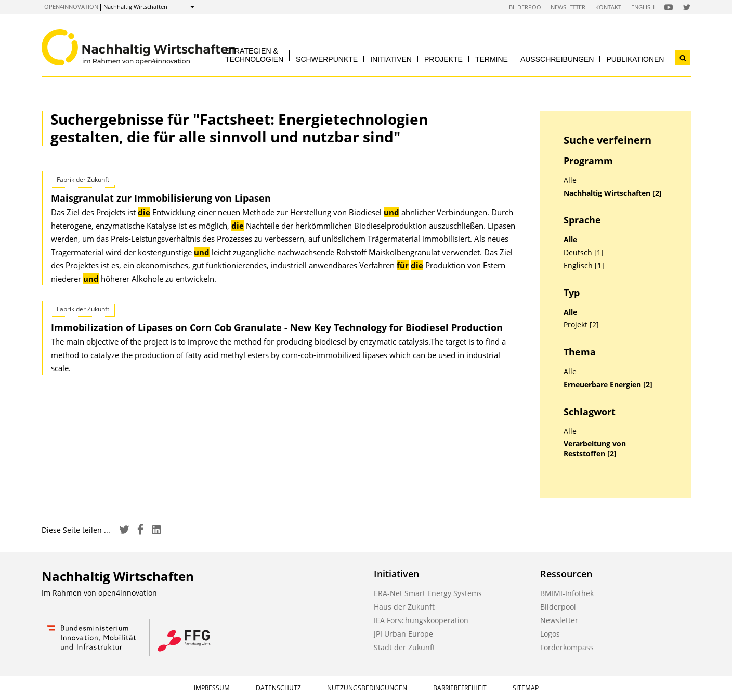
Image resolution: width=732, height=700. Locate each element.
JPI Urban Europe (403, 634)
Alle (570, 180)
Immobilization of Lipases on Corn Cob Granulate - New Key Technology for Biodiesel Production (277, 327)
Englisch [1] (584, 266)
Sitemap (526, 688)
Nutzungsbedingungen (367, 688)
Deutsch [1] (584, 253)
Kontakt (608, 7)
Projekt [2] (581, 325)
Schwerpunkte (327, 59)
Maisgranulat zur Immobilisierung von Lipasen (161, 198)
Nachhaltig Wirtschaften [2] (613, 193)
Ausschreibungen (557, 59)
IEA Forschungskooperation (421, 620)
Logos (550, 634)
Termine (492, 59)
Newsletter (568, 7)
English (643, 7)
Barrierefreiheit (460, 688)
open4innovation (71, 6)
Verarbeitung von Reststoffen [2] (595, 449)
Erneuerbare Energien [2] (608, 385)
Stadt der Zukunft (404, 647)
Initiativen (391, 59)
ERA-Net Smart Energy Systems (428, 593)
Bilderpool (527, 7)
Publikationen (635, 59)
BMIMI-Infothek (567, 593)
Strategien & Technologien (254, 55)
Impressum (212, 688)
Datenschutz (278, 688)
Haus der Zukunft (404, 607)
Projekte (443, 59)
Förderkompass (567, 647)
